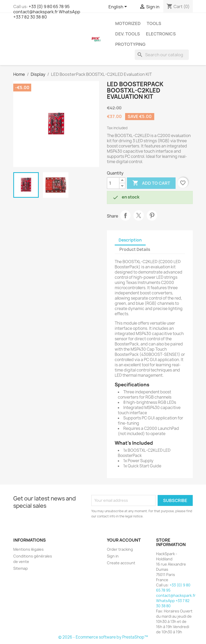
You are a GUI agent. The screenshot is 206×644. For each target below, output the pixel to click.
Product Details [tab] (135, 249)
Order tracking (120, 549)
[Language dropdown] (119, 7)
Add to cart (151, 183)
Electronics (161, 34)
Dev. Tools (128, 34)
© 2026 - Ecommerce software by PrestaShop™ (103, 637)
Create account (121, 563)
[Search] (162, 55)
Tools (154, 23)
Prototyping (130, 44)
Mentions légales (28, 549)
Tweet (139, 215)
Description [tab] (130, 240)
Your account (124, 540)
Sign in (113, 556)
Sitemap (21, 568)
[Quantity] (113, 183)
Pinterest (152, 215)
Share (125, 215)
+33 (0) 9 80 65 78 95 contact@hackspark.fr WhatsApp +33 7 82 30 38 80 (47, 12)
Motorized (128, 23)
